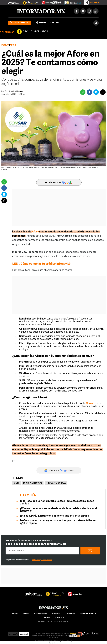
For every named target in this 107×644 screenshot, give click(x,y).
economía (60, 618)
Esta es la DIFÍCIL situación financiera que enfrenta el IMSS (54, 516)
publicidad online (61, 622)
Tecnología (70, 614)
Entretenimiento (88, 614)
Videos (40, 22)
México (5, 45)
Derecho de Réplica (57, 641)
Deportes (56, 614)
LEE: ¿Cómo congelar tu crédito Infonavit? (41, 264)
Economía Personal (33, 483)
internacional (40, 614)
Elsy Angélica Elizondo (14, 91)
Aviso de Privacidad (42, 641)
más (54, 23)
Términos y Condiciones (42, 560)
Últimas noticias (20, 23)
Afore (16, 483)
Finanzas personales (56, 483)
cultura (47, 618)
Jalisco (15, 614)
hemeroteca (43, 622)
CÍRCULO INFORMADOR (35, 32)
